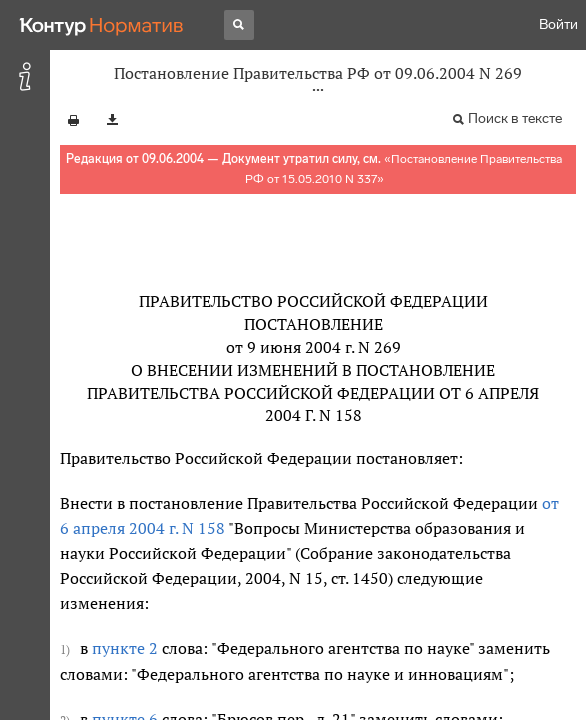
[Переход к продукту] (102, 25)
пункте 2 (125, 648)
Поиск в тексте (515, 118)
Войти (558, 24)
